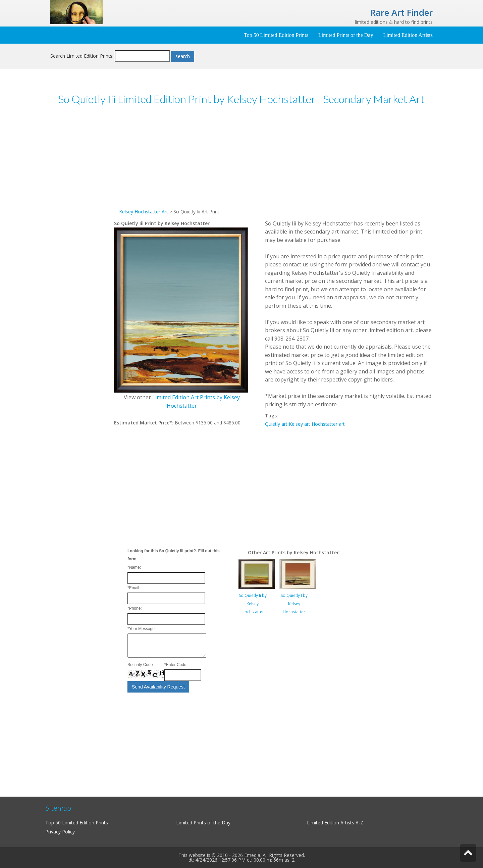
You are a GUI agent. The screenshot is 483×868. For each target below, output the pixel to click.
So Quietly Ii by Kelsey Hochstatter (253, 604)
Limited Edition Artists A (333, 823)
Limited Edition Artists (408, 35)
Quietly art (276, 424)
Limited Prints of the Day (346, 35)
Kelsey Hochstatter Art (144, 212)
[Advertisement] (82, 214)
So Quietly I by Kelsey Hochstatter (294, 604)
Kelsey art (300, 424)
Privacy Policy (60, 832)
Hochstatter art (328, 424)
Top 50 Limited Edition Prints (276, 35)
